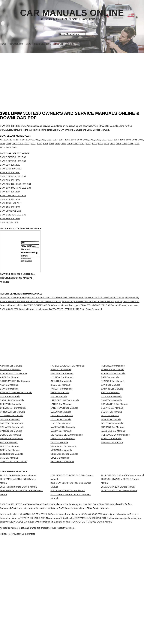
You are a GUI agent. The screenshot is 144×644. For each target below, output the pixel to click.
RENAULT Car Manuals (112, 405)
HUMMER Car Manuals (62, 392)
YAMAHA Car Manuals (112, 511)
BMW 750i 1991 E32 (10, 213)
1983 (55, 143)
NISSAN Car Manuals (61, 524)
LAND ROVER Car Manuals (64, 451)
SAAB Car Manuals (110, 412)
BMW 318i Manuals (108, 126)
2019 (131, 147)
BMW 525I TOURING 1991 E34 (15, 190)
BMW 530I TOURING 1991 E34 (15, 194)
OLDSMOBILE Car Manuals (64, 531)
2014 (100, 147)
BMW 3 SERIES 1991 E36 (13, 163)
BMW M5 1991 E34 (10, 228)
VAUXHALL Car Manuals (113, 491)
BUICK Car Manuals (10, 432)
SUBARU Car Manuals (112, 451)
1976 (12, 143)
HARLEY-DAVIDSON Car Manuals (67, 379)
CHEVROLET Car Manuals (13, 451)
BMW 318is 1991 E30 (11, 175)
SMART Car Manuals (111, 438)
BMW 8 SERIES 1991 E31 (13, 221)
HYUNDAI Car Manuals (62, 398)
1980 (37, 143)
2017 (119, 147)
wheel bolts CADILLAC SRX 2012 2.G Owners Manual (51, 610)
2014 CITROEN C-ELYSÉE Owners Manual (122, 557)
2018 (125, 147)
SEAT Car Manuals (110, 425)
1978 (25, 143)
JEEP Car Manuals (60, 425)
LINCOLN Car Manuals (62, 465)
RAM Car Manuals (110, 398)
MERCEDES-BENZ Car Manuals (67, 498)
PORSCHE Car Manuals (113, 392)
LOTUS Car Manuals (61, 471)
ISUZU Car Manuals (60, 412)
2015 (106, 147)
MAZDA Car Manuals (61, 491)
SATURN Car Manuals (112, 418)
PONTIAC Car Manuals (112, 385)
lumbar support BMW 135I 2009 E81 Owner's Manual (88, 314)
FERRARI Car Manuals (11, 504)
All (1, 143)
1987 (80, 143)
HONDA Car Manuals (61, 385)
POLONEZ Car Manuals (113, 379)
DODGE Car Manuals (11, 498)
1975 (6, 143)
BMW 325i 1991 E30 (10, 179)
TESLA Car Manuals (111, 471)
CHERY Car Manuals (10, 445)
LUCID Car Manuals (60, 478)
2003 (33, 147)
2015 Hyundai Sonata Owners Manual (19, 574)
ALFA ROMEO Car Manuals (14, 392)
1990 (98, 143)
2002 (27, 147)
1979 (31, 143)
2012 (88, 147)
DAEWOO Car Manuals (12, 478)
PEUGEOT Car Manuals (62, 544)
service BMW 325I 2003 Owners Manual (104, 310)
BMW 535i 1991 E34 (10, 198)
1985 (67, 143)
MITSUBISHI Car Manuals (63, 517)
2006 (51, 147)
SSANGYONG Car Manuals (115, 445)
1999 (9, 147)
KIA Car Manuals (59, 432)
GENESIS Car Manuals (11, 531)
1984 (61, 143)
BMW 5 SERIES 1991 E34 (13, 182)
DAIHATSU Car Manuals (12, 484)
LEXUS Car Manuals (61, 458)
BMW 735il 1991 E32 (10, 209)
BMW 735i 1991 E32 (10, 205)
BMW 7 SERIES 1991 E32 (13, 202)
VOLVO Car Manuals (111, 504)
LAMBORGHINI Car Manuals (65, 438)
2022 (9, 150)
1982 (49, 143)
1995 (128, 143)
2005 (45, 147)
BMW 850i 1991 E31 (10, 225)
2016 (113, 147)
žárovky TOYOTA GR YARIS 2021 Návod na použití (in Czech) (76, 613)
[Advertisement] (72, 75)
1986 (73, 143)
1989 (92, 143)
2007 (58, 147)
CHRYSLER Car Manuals (13, 458)
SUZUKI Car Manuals (112, 458)
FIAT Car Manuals (9, 511)
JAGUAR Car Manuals (62, 418)
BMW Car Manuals (9, 418)
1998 (2, 147)
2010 (76, 147)
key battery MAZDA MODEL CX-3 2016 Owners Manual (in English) (82, 617)
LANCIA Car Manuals (61, 445)
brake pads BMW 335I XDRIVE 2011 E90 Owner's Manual (98, 318)
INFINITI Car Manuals (61, 405)
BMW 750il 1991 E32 (10, 217)
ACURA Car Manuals (10, 385)
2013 (94, 147)
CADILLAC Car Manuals (12, 438)
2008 (64, 147)
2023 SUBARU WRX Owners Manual (18, 557)
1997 (141, 143)
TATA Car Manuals (110, 465)
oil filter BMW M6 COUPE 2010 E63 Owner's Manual (42, 318)
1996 (135, 143)
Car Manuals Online (72, 13)
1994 (122, 143)
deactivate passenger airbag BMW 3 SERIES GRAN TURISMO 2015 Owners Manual (42, 310)
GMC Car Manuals (9, 537)
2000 (15, 147)
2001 (21, 147)
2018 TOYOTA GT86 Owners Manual (119, 580)
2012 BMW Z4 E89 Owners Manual (68, 578)
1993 (116, 143)
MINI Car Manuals (59, 511)
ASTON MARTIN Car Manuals (15, 405)
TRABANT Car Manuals (113, 484)
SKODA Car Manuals (111, 432)
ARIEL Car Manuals (10, 398)
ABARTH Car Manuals (11, 379)
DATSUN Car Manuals (11, 491)
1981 (43, 143)
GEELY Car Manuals (10, 524)
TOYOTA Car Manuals (112, 478)
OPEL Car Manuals (60, 537)
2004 (39, 147)
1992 (110, 143)
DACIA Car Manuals (10, 471)
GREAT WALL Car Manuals (13, 544)
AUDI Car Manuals (9, 412)
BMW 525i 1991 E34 (10, 186)
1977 (18, 143)
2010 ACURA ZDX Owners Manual (118, 574)
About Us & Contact (81, 633)
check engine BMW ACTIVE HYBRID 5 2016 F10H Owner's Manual (69, 322)
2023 (15, 150)
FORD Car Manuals (10, 517)
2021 (2, 150)
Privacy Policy (60, 633)
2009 (70, 147)
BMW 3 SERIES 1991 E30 (13, 167)
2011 (82, 147)
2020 (137, 147)
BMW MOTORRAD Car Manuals (16, 425)
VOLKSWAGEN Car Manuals (115, 498)
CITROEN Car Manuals (11, 465)
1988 (86, 143)
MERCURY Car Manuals (63, 504)
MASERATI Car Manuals (63, 484)
